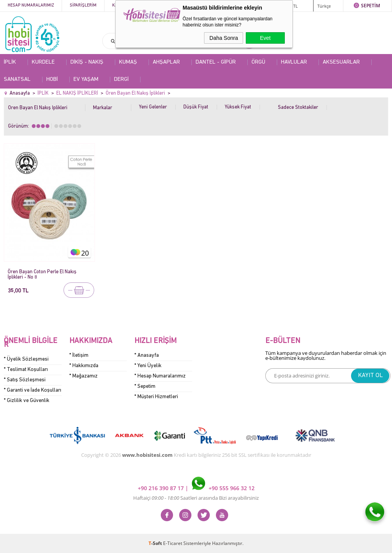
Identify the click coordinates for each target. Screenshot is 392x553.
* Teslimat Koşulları (26, 370)
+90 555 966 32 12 (223, 488)
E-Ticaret (173, 543)
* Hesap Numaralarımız (160, 376)
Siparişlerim (83, 6)
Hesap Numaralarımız (31, 6)
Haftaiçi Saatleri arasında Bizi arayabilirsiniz (196, 498)
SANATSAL (17, 80)
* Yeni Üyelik (148, 366)
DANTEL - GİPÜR (216, 62)
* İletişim (79, 355)
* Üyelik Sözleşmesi (26, 359)
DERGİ (121, 80)
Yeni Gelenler (153, 107)
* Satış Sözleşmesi (25, 380)
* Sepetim (145, 386)
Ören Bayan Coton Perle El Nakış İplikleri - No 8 (42, 275)
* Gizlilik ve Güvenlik (27, 401)
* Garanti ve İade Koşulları (33, 390)
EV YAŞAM (86, 80)
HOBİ (52, 80)
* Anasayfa (147, 355)
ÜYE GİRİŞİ (270, 6)
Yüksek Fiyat (238, 107)
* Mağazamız (83, 376)
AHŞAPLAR (166, 62)
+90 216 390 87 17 (162, 488)
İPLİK (10, 62)
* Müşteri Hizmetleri (156, 397)
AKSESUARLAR (341, 62)
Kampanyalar (169, 6)
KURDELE (43, 62)
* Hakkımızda (84, 366)
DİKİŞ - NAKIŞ (87, 62)
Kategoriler (126, 6)
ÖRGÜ (258, 62)
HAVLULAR (294, 62)
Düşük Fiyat (196, 107)
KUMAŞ (128, 62)
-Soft (156, 543)
